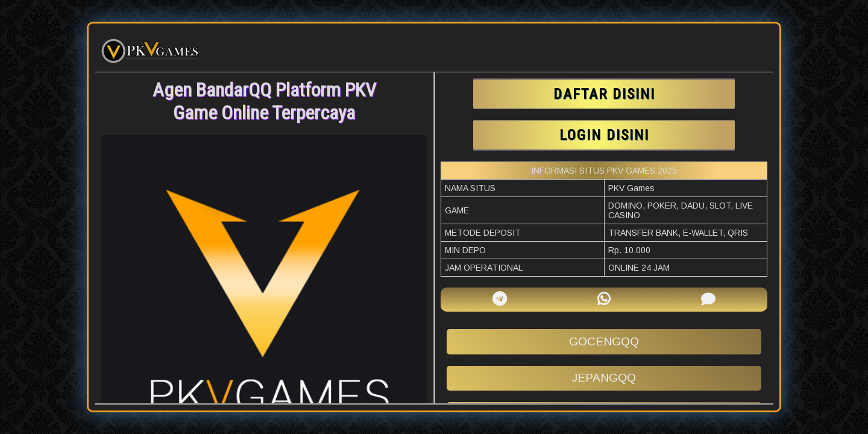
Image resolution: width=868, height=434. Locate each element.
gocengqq (604, 341)
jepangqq (604, 378)
